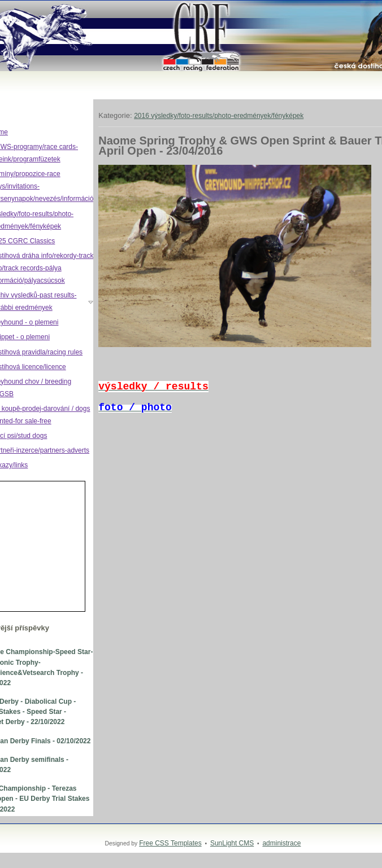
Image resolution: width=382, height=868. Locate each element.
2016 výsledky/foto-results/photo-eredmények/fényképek (219, 116)
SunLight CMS (232, 843)
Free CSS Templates (170, 843)
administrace (281, 843)
